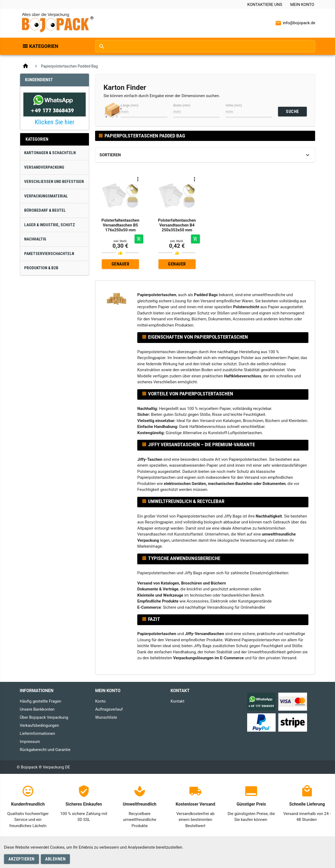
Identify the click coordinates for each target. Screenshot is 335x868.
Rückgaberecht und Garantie (45, 750)
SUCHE (292, 111)
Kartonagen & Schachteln (50, 153)
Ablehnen (55, 859)
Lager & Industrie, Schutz (50, 225)
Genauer (120, 264)
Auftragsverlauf (109, 709)
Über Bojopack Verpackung (44, 717)
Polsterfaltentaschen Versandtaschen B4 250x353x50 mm (177, 225)
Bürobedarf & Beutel (45, 210)
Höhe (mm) (234, 105)
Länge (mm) (130, 105)
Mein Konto (302, 5)
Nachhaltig (35, 239)
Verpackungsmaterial (46, 196)
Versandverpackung (44, 167)
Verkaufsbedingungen (39, 725)
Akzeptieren (21, 859)
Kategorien (44, 46)
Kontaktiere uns (265, 5)
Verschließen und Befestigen (54, 182)
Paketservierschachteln (49, 254)
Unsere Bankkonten (37, 709)
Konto (100, 701)
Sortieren (110, 155)
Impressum (30, 742)
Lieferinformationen (37, 734)
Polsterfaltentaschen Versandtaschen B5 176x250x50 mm (120, 225)
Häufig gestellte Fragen (41, 701)
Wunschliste (106, 717)
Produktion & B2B (41, 268)
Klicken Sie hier (55, 122)
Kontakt (178, 701)
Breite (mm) (182, 105)
